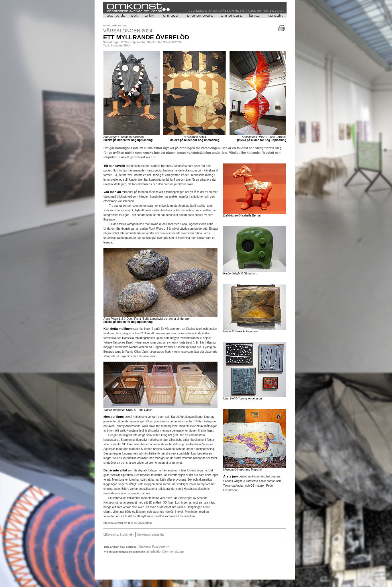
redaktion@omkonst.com (166, 552)
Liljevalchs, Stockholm (119, 535)
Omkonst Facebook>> (154, 547)
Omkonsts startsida (150, 535)
